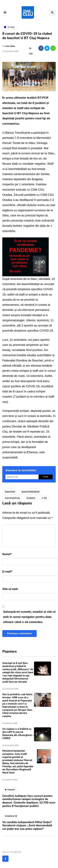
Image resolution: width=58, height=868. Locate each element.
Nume (7, 554)
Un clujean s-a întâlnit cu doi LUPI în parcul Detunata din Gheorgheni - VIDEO (18, 734)
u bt (44, 498)
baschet (10, 492)
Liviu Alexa (10, 46)
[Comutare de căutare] (52, 12)
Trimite (46, 477)
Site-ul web (10, 589)
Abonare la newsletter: (21, 470)
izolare (31, 498)
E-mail (7, 572)
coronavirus (12, 498)
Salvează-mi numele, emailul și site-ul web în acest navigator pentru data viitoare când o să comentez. (29, 617)
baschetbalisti (31, 492)
